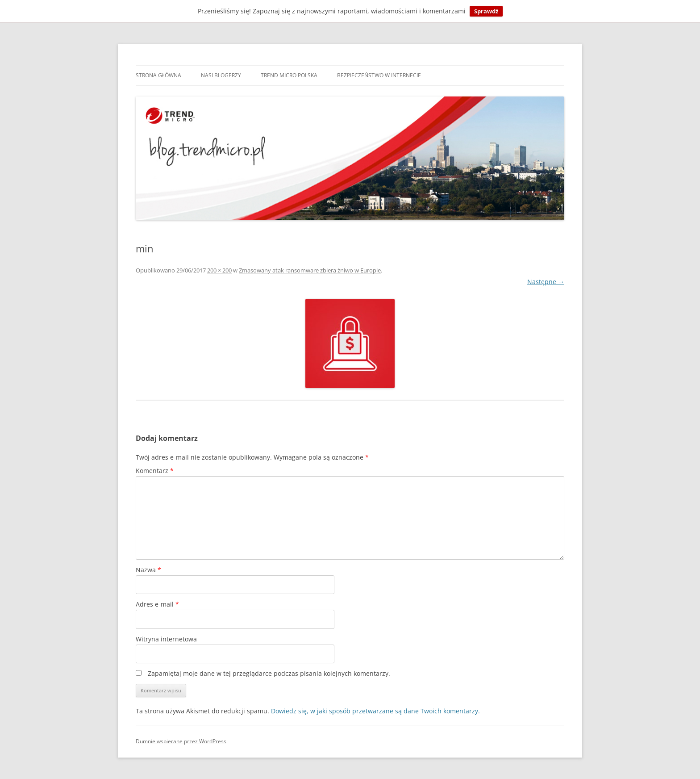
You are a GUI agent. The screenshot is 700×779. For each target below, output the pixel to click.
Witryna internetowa (166, 639)
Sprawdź (486, 11)
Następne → (546, 282)
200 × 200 (219, 270)
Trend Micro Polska (289, 75)
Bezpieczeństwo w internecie (379, 75)
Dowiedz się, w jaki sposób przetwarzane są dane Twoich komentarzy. (375, 711)
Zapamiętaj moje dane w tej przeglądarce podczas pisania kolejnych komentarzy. (269, 673)
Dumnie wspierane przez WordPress (181, 741)
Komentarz (155, 471)
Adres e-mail (157, 604)
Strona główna (158, 75)
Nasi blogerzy (221, 75)
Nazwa (148, 570)
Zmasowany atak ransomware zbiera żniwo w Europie (310, 270)
